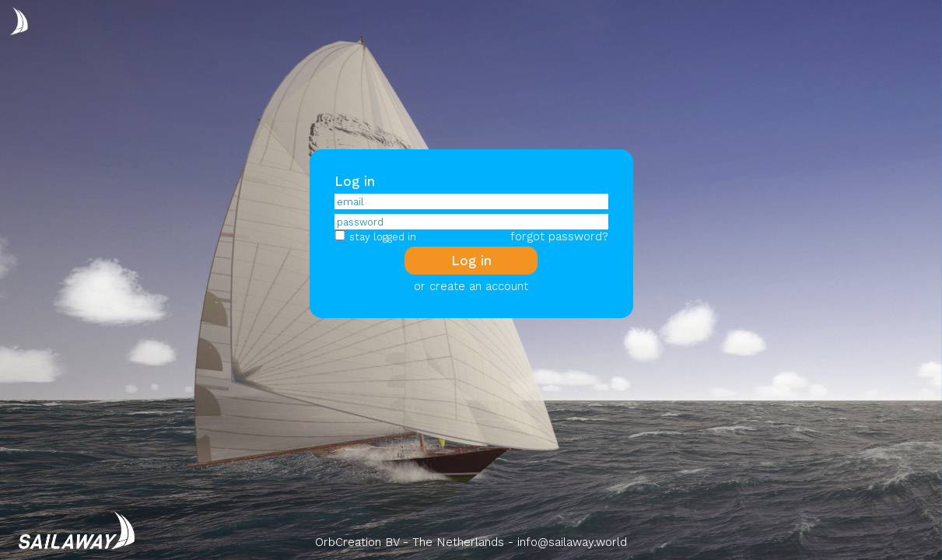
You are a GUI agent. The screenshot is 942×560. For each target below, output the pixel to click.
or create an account (471, 286)
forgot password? (559, 236)
